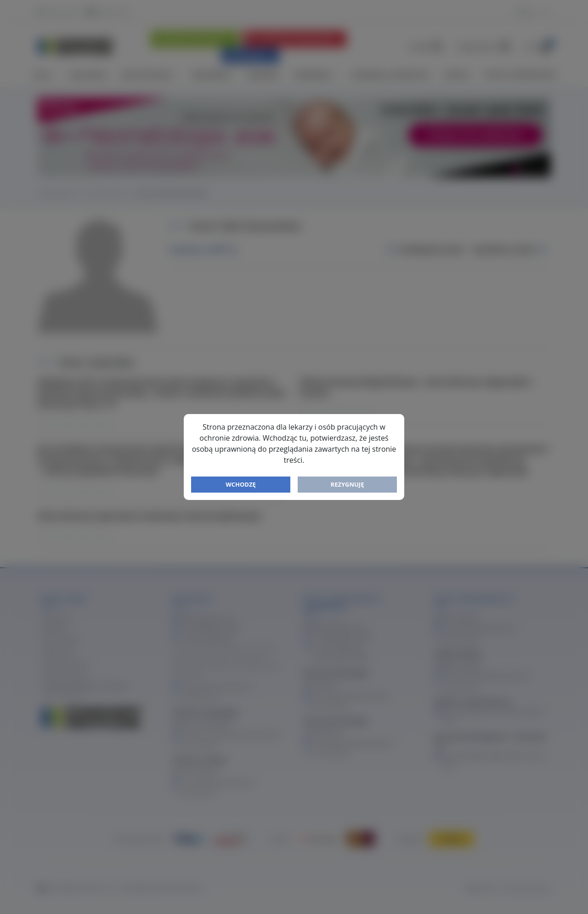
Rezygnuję (348, 484)
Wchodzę (241, 484)
